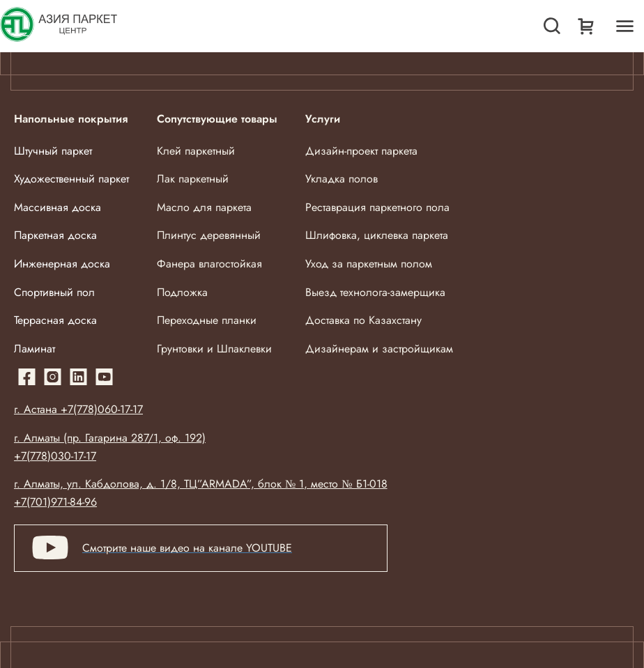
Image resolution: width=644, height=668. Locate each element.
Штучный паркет (53, 151)
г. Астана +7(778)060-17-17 (78, 409)
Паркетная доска (55, 235)
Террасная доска (55, 320)
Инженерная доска (62, 264)
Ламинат (34, 349)
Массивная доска (58, 207)
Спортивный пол (54, 292)
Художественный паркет (71, 179)
